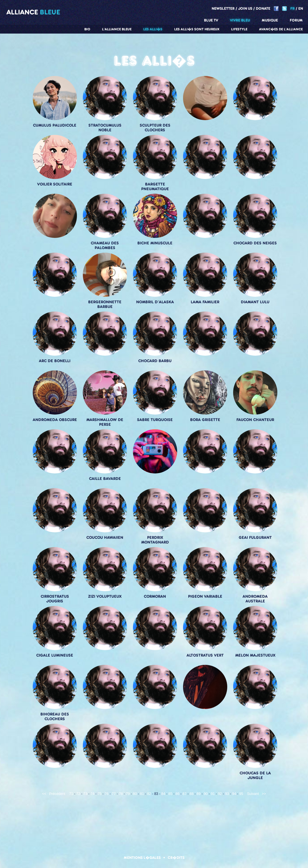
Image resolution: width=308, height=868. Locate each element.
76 (107, 794)
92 (220, 794)
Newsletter (223, 8)
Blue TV (211, 20)
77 (114, 794)
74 (92, 794)
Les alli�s (153, 29)
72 (78, 794)
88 (191, 794)
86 (177, 794)
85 (170, 794)
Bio (87, 29)
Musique (270, 20)
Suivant (253, 794)
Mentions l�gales (142, 858)
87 (184, 794)
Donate (263, 8)
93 (227, 794)
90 (206, 794)
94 (234, 794)
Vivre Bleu (240, 20)
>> (264, 794)
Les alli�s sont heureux (197, 29)
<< (44, 794)
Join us (245, 8)
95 (241, 794)
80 (135, 794)
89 (199, 794)
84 (163, 794)
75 (99, 794)
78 (121, 794)
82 (149, 794)
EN (301, 8)
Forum (296, 20)
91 (213, 794)
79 (128, 794)
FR (293, 8)
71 (71, 794)
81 (142, 794)
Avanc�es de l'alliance (281, 29)
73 (85, 794)
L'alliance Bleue (117, 29)
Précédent (57, 794)
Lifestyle (239, 29)
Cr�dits (176, 858)
